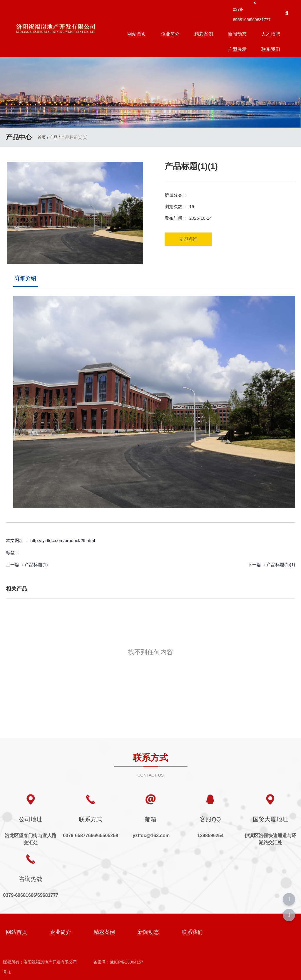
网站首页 (137, 34)
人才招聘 (271, 34)
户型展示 (237, 49)
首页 (42, 138)
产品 (53, 138)
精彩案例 (204, 34)
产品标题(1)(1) (281, 565)
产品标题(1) (36, 565)
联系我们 (271, 49)
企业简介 (170, 34)
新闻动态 (237, 34)
